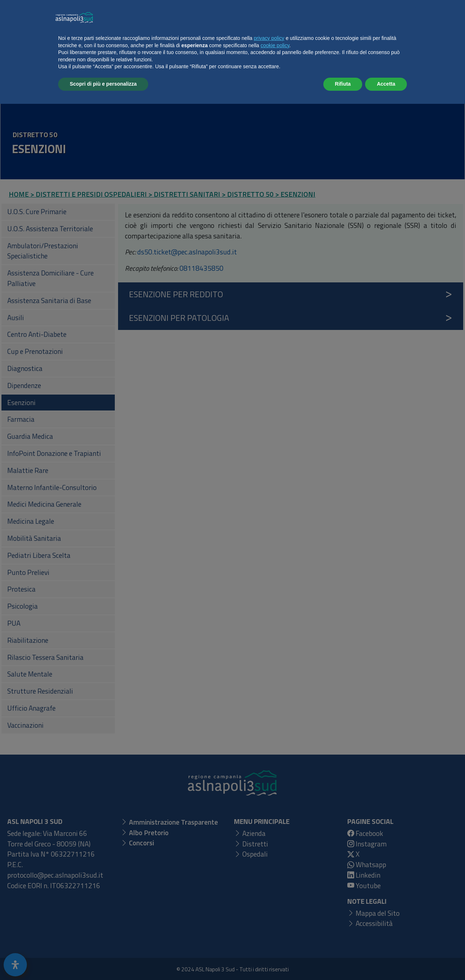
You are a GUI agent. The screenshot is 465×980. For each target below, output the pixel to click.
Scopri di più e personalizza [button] (103, 960)
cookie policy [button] (275, 922)
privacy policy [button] (269, 914)
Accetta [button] (386, 960)
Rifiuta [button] (343, 960)
